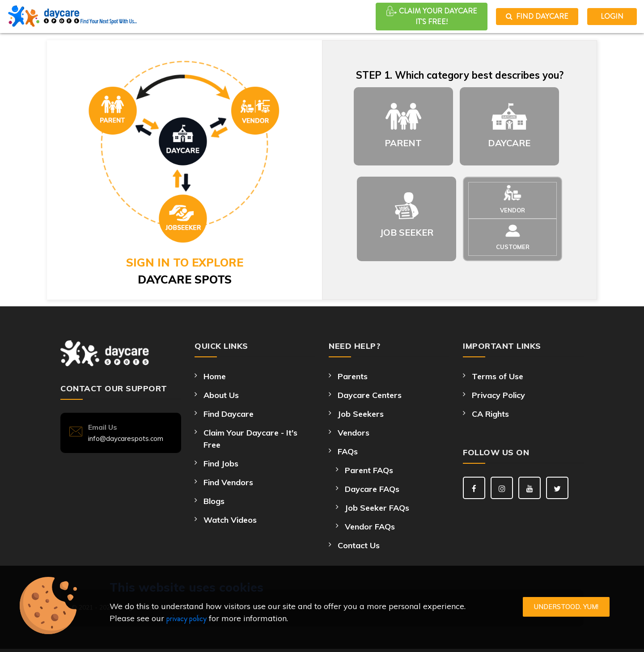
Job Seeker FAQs (377, 508)
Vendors (354, 433)
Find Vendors (228, 482)
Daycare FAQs (372, 489)
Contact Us (359, 545)
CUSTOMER (513, 247)
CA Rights (490, 414)
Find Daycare (537, 16)
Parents (353, 376)
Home (215, 376)
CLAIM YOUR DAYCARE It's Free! (432, 16)
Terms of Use (498, 376)
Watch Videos (230, 520)
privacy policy (186, 618)
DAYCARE (509, 143)
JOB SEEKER (407, 232)
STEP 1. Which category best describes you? (460, 75)
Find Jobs (221, 464)
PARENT (403, 143)
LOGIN (612, 16)
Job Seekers (361, 414)
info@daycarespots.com (126, 438)
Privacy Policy (498, 395)
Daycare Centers (370, 395)
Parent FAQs (369, 470)
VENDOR (513, 210)
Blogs (214, 501)
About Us (221, 395)
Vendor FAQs (370, 527)
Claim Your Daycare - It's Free (250, 439)
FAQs (348, 451)
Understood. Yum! (566, 607)
